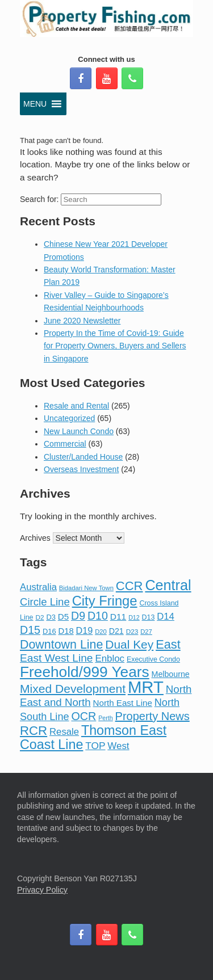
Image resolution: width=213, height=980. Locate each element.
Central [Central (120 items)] (168, 585)
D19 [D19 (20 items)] (85, 630)
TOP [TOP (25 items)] (95, 746)
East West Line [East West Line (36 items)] (56, 658)
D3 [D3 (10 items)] (51, 617)
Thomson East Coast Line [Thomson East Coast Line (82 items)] (93, 737)
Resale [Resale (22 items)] (64, 732)
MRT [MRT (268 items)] (146, 687)
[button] (35, 104)
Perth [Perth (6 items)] (105, 718)
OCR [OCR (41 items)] (83, 716)
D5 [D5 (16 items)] (63, 617)
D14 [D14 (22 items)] (166, 617)
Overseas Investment (81, 469)
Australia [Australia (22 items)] (38, 587)
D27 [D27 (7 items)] (146, 632)
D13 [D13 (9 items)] (149, 617)
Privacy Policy (42, 890)
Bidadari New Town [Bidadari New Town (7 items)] (86, 588)
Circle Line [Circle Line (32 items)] (45, 602)
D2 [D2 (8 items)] (39, 617)
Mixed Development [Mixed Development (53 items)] (73, 689)
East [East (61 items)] (168, 644)
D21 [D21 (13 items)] (116, 631)
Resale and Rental (76, 406)
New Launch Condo (79, 431)
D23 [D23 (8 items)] (132, 632)
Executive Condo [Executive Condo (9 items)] (153, 659)
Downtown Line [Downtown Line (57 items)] (61, 645)
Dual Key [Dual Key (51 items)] (129, 644)
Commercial (65, 444)
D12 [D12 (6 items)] (134, 617)
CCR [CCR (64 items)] (130, 586)
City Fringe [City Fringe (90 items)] (105, 601)
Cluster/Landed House (83, 457)
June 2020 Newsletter (82, 321)
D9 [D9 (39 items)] (78, 616)
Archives (35, 538)
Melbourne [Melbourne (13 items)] (171, 674)
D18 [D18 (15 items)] (66, 631)
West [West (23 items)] (118, 746)
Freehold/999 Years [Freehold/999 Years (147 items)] (85, 672)
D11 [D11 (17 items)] (118, 617)
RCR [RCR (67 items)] (34, 731)
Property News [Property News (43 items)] (153, 716)
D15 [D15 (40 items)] (30, 630)
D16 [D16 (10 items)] (49, 631)
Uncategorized (69, 418)
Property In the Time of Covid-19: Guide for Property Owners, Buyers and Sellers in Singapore (115, 346)
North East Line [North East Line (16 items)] (123, 703)
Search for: (39, 199)
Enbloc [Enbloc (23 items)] (110, 659)
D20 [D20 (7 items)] (101, 632)
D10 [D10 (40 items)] (98, 616)
